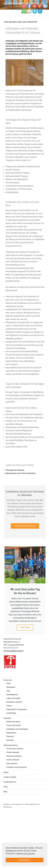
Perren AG (8, 680)
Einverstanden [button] (24, 860)
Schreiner (7, 718)
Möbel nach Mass (13, 722)
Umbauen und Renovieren (17, 767)
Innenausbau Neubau (15, 749)
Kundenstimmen (10, 782)
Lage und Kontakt (13, 698)
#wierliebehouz (12, 695)
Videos (9, 706)
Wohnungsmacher (11, 745)
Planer (6, 772)
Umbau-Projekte (10, 777)
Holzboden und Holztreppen (17, 729)
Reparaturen (11, 733)
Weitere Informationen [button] (26, 854)
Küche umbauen (13, 760)
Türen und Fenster (14, 725)
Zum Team (25, 627)
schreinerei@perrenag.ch (13, 651)
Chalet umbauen (13, 752)
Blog (5, 792)
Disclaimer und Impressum (13, 804)
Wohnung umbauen (14, 756)
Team (9, 683)
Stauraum (10, 736)
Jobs (8, 691)
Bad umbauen (12, 763)
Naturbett (10, 740)
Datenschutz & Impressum (17, 709)
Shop (6, 787)
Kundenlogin (11, 713)
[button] (8, 73)
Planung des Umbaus (15, 470)
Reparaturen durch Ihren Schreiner (21, 473)
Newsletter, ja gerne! (14, 702)
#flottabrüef (11, 687)
